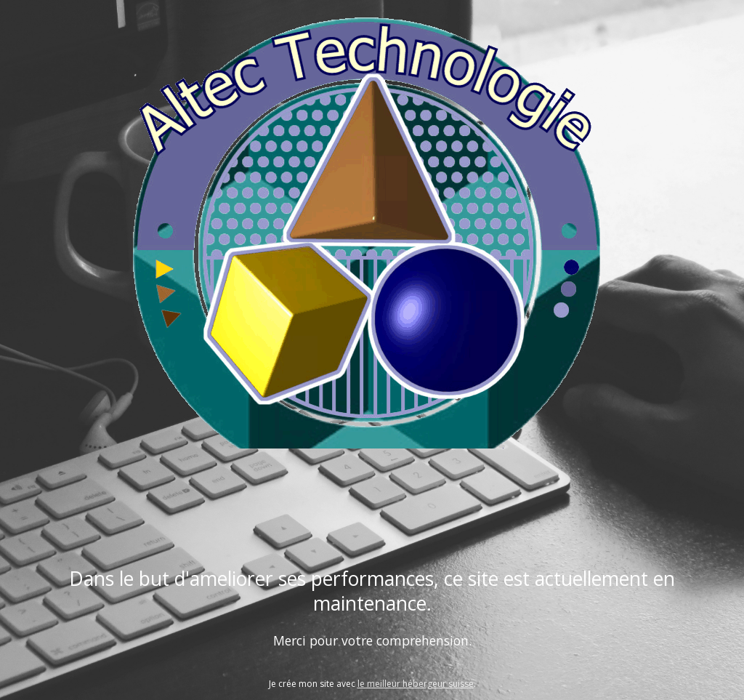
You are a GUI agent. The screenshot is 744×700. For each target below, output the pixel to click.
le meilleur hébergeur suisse (416, 684)
